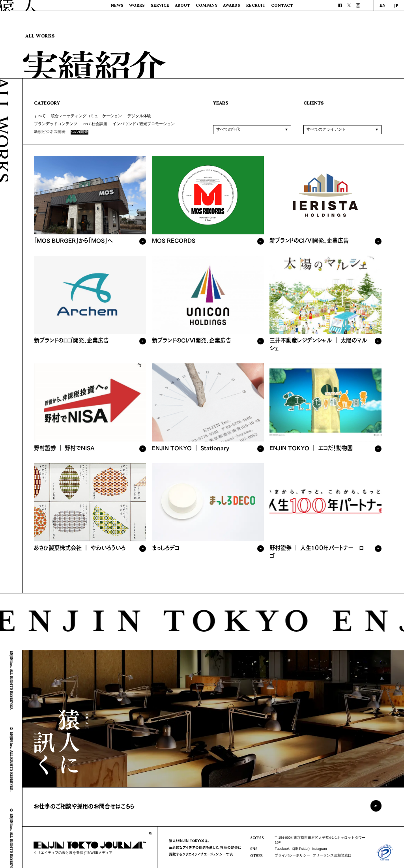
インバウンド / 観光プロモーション (144, 124)
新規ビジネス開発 (50, 132)
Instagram (320, 849)
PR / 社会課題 (95, 124)
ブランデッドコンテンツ (56, 124)
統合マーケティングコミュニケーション (86, 116)
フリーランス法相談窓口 (332, 855)
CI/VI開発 (80, 132)
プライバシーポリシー (292, 855)
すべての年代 (228, 129)
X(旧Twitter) (301, 849)
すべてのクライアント (326, 129)
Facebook (282, 849)
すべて (40, 116)
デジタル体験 (139, 116)
